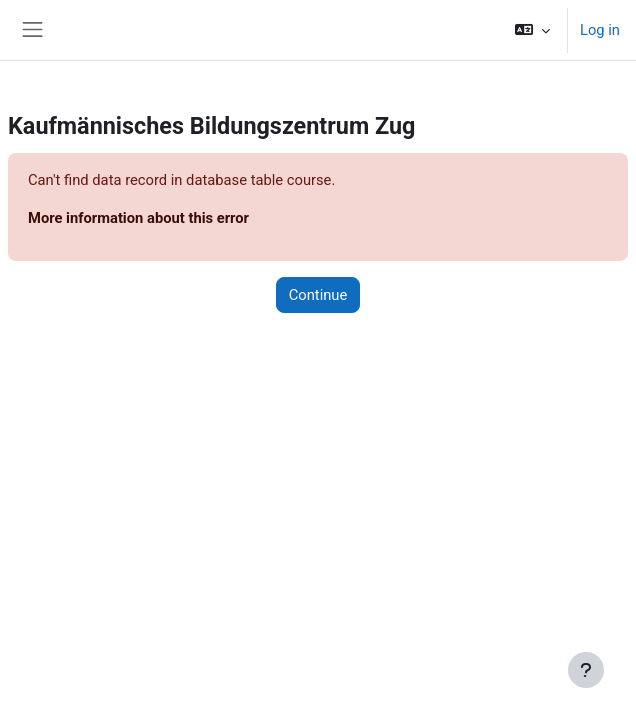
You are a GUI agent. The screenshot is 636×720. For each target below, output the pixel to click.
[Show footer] (586, 670)
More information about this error (138, 218)
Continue (318, 295)
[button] (532, 30)
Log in (600, 30)
